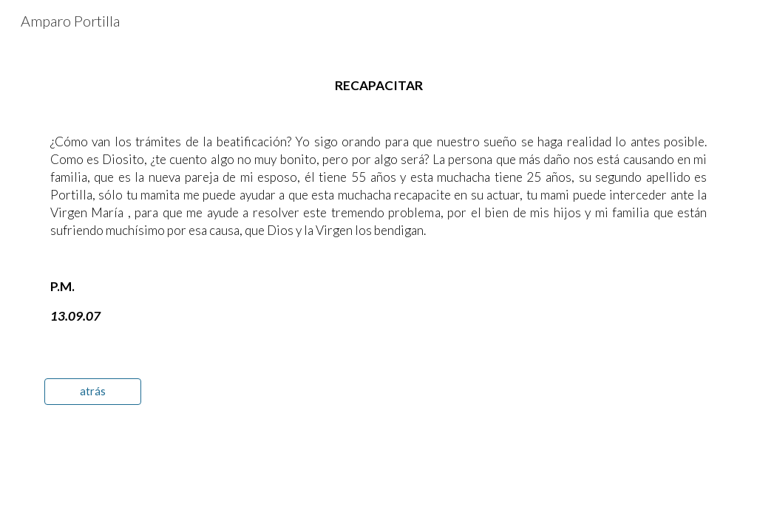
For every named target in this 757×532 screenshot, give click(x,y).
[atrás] (93, 391)
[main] (379, 201)
